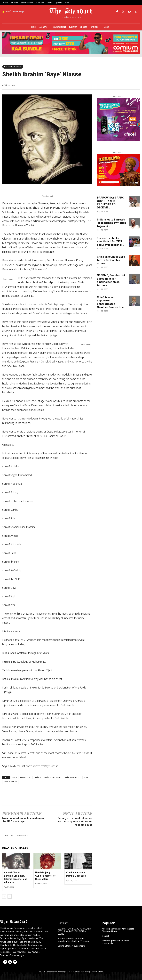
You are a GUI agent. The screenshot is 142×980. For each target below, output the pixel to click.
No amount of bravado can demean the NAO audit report (24, 820)
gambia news (25, 777)
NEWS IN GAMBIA (10, 782)
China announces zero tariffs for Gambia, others (111, 260)
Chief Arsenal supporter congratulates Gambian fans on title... (111, 302)
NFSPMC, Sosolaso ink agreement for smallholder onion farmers (111, 280)
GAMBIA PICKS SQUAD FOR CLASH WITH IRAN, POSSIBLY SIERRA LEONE (74, 931)
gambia (14, 777)
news (86, 777)
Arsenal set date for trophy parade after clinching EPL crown (75, 940)
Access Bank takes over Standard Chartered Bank (118, 930)
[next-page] (10, 896)
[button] (136, 12)
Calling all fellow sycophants (71, 946)
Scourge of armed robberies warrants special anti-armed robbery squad (75, 822)
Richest (105, 936)
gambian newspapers (72, 777)
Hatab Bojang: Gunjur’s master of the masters (47, 876)
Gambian (37, 777)
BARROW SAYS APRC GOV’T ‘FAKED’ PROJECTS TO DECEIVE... (110, 202)
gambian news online (52, 777)
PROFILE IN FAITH (13, 67)
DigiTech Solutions (95, 972)
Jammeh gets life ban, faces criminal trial (115, 942)
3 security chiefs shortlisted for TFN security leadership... (110, 241)
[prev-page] (4, 896)
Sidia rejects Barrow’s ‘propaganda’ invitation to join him (111, 223)
